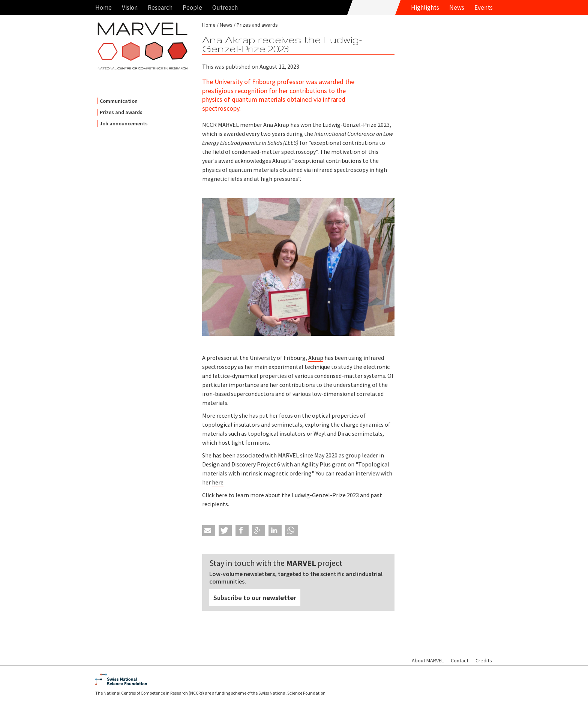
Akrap (316, 358)
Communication (119, 101)
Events (484, 8)
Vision (130, 8)
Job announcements (124, 123)
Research (160, 8)
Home (103, 8)
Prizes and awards (121, 112)
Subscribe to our (255, 598)
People (192, 8)
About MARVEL (428, 660)
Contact (460, 660)
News (457, 8)
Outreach (225, 8)
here (218, 482)
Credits (484, 660)
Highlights (425, 8)
